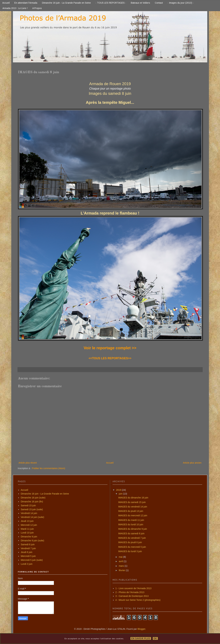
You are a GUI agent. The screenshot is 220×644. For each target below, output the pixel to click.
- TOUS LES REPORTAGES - (111, 3)
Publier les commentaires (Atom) (49, 468)
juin (121, 494)
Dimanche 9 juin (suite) (32, 541)
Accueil (6, 3)
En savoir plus (141, 638)
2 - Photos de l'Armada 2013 (130, 592)
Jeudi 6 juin (27, 552)
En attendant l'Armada (26, 3)
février (122, 570)
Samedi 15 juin (28, 505)
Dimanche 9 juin (29, 537)
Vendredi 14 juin (29, 513)
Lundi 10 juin (27, 533)
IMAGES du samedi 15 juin (132, 502)
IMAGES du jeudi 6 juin (130, 542)
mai (121, 557)
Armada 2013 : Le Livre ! (15, 8)
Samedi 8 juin (28, 544)
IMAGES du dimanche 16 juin (133, 498)
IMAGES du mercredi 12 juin (133, 515)
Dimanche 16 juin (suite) (33, 498)
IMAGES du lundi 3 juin (130, 551)
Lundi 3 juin (27, 564)
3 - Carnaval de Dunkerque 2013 (132, 596)
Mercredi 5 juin (28, 556)
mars (122, 566)
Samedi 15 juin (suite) (32, 509)
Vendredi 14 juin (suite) (32, 517)
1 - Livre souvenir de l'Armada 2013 (134, 588)
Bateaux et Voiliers (140, 3)
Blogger (141, 629)
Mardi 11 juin (27, 529)
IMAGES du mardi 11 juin (131, 520)
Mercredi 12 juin (29, 525)
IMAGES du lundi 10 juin (131, 524)
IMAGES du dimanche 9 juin (133, 529)
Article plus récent (28, 463)
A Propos (37, 8)
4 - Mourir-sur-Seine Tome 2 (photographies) (138, 600)
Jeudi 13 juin (27, 521)
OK (155, 638)
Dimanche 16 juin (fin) (32, 502)
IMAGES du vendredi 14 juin (133, 507)
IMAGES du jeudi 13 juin (131, 511)
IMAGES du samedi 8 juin (131, 533)
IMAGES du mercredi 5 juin (132, 547)
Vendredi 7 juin (28, 548)
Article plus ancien (192, 463)
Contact (159, 3)
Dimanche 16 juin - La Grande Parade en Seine (66, 3)
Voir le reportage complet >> (110, 348)
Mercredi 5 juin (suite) (32, 560)
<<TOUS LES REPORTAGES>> (110, 358)
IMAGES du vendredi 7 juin (132, 538)
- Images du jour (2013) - (181, 3)
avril (121, 561)
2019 (119, 490)
